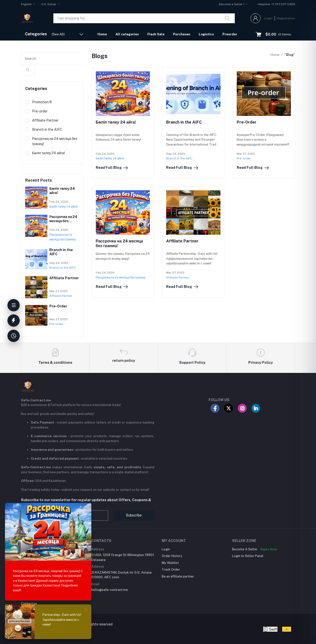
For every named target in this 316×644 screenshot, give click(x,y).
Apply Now (269, 549)
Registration (286, 18)
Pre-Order (247, 122)
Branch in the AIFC (184, 122)
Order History (172, 556)
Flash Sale (156, 34)
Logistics (206, 34)
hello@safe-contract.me (110, 590)
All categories (127, 34)
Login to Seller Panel (248, 556)
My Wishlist (170, 563)
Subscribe (134, 515)
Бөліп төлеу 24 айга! (116, 122)
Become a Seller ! (232, 4)
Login (268, 18)
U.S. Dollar (49, 4)
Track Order (171, 569)
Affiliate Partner (182, 241)
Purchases (182, 34)
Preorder (230, 34)
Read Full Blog (112, 168)
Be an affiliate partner (178, 576)
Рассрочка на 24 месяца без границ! (63, 221)
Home (102, 34)
